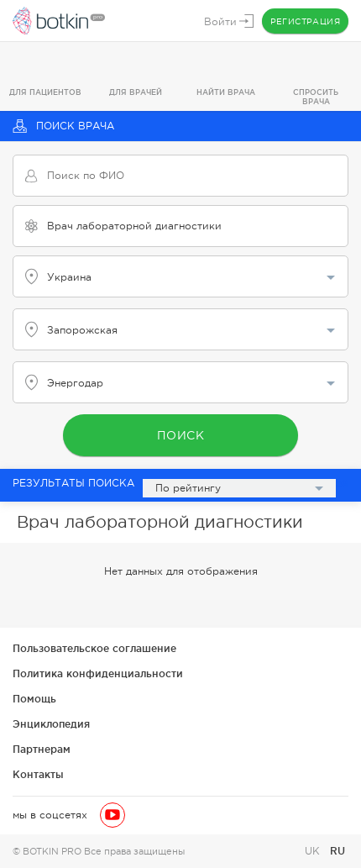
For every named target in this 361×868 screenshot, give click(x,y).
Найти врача (226, 92)
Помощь (34, 699)
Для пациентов (45, 92)
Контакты (38, 774)
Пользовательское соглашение (94, 648)
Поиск (181, 435)
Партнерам (42, 749)
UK (314, 851)
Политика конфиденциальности (98, 673)
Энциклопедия (51, 724)
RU (337, 851)
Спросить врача (316, 97)
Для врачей (136, 92)
